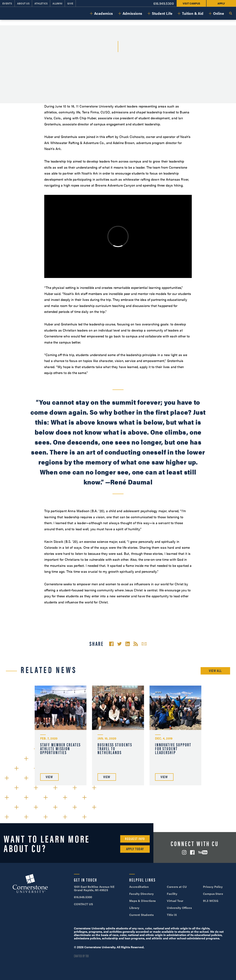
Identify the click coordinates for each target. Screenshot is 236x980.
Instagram (184, 852)
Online (219, 13)
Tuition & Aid (193, 13)
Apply (221, 3)
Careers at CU (177, 887)
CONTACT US (83, 904)
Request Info (135, 839)
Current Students (141, 915)
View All (215, 671)
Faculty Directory (141, 894)
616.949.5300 (164, 3)
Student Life (162, 13)
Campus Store (213, 894)
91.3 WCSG (211, 901)
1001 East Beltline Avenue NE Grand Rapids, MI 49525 (94, 888)
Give (70, 3)
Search (230, 13)
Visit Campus (191, 3)
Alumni (57, 3)
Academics (104, 13)
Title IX (172, 915)
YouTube (203, 852)
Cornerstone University (30, 884)
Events (7, 3)
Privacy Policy (213, 887)
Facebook (192, 852)
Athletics (41, 3)
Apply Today (135, 849)
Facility (172, 894)
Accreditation (139, 887)
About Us (23, 3)
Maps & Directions (142, 901)
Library (134, 908)
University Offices (179, 908)
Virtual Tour (175, 901)
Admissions (132, 13)
